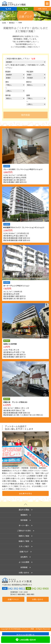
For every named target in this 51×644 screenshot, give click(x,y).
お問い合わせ (42, 9)
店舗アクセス (13, 596)
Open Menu (47, 3)
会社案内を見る (25, 493)
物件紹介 (12, 23)
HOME (4, 23)
